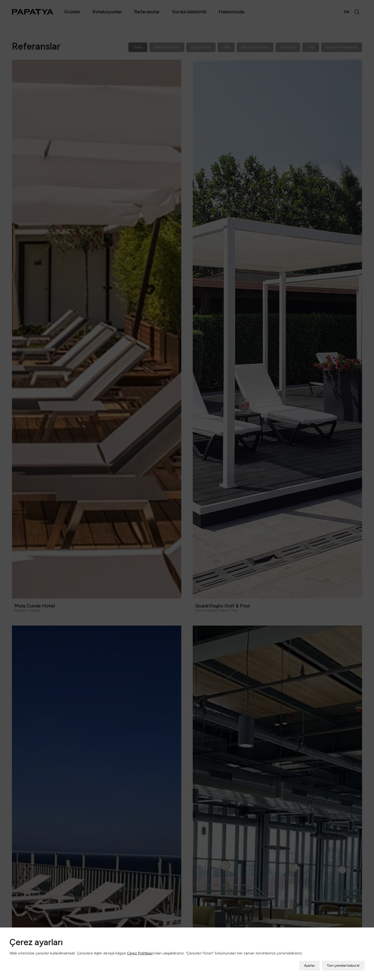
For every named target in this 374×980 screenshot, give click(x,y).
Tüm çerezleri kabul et (343, 965)
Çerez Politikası (140, 952)
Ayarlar (309, 965)
